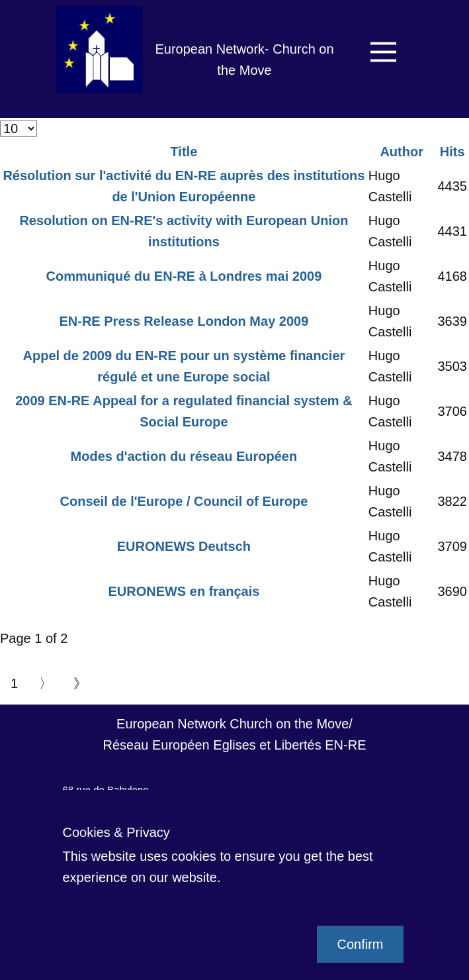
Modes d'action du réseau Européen (184, 456)
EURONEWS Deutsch (184, 546)
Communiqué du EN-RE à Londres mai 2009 (184, 276)
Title (184, 152)
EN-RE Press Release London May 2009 (184, 321)
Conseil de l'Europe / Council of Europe (184, 501)
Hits (452, 152)
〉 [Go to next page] (46, 683)
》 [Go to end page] (80, 683)
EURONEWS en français (184, 591)
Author (402, 152)
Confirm (360, 944)
